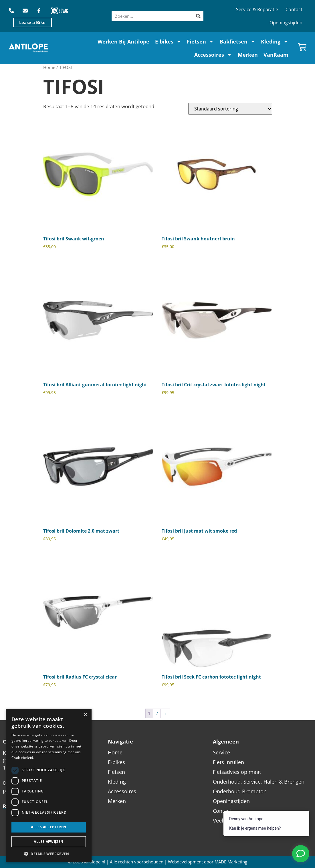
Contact (294, 9)
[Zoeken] (198, 16)
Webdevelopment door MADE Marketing (208, 862)
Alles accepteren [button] (48, 827)
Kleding (275, 41)
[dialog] (49, 786)
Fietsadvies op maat (237, 772)
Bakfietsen (238, 41)
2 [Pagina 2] (157, 713)
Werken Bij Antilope (123, 41)
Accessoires (213, 55)
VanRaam (276, 55)
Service (221, 752)
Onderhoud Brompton (240, 791)
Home (49, 67)
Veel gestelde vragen (238, 820)
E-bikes (168, 41)
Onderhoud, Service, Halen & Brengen (259, 782)
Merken (248, 55)
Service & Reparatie (257, 9)
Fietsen (200, 41)
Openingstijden (286, 23)
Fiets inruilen (228, 762)
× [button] (85, 715)
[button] (49, 854)
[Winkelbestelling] (230, 109)
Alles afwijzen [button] (49, 842)
